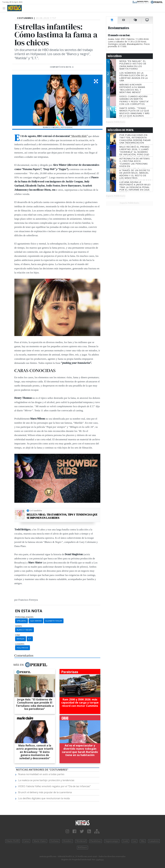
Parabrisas (96, 841)
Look (125, 841)
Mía (143, 841)
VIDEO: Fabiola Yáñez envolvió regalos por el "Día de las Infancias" (54, 786)
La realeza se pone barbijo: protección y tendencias (46, 780)
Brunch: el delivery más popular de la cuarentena (45, 792)
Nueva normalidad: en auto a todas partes (41, 774)
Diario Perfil (13, 841)
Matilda (21, 639)
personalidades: (24, 617)
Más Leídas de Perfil (121, 130)
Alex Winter (36, 621)
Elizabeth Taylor (54, 621)
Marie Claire (40, 841)
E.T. (30, 639)
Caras (26, 841)
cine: (18, 635)
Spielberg (21, 621)
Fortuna (55, 841)
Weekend (81, 841)
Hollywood (23, 648)
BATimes (82, 848)
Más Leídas (115, 56)
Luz (134, 841)
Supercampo (112, 841)
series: (19, 626)
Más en (30, 665)
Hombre (67, 841)
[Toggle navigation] (5, 8)
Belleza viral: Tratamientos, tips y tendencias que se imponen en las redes (62, 516)
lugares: (20, 644)
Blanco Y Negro (24, 630)
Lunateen (154, 841)
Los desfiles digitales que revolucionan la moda (44, 798)
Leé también (36, 511)
